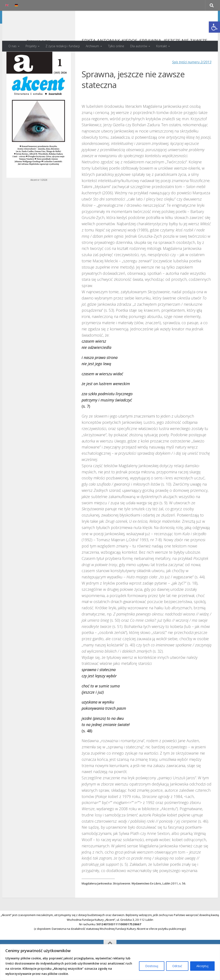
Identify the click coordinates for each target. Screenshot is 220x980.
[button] (214, 27)
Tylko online (116, 46)
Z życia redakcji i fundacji (63, 46)
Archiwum (92, 46)
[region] (110, 962)
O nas (12, 46)
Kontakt (162, 46)
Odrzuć (177, 966)
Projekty (31, 46)
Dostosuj (152, 966)
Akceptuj (202, 966)
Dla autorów (139, 46)
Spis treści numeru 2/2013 (189, 79)
